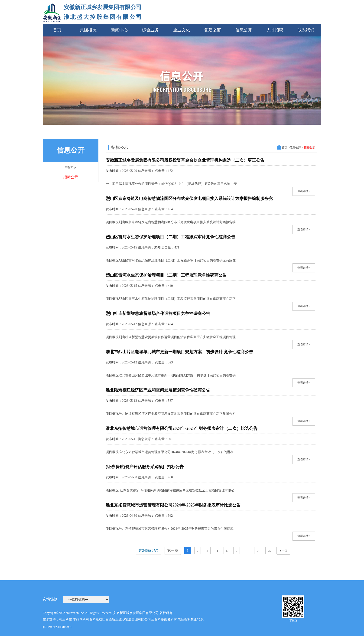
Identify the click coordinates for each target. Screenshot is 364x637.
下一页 (283, 551)
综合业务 (150, 30)
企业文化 (182, 30)
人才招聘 (275, 30)
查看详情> (304, 191)
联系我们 (306, 30)
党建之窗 (213, 30)
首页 (57, 30)
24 (258, 551)
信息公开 (244, 30)
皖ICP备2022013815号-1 (57, 627)
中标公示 (71, 167)
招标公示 (71, 177)
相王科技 (65, 619)
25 (269, 551)
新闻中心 (119, 30)
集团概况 (88, 30)
